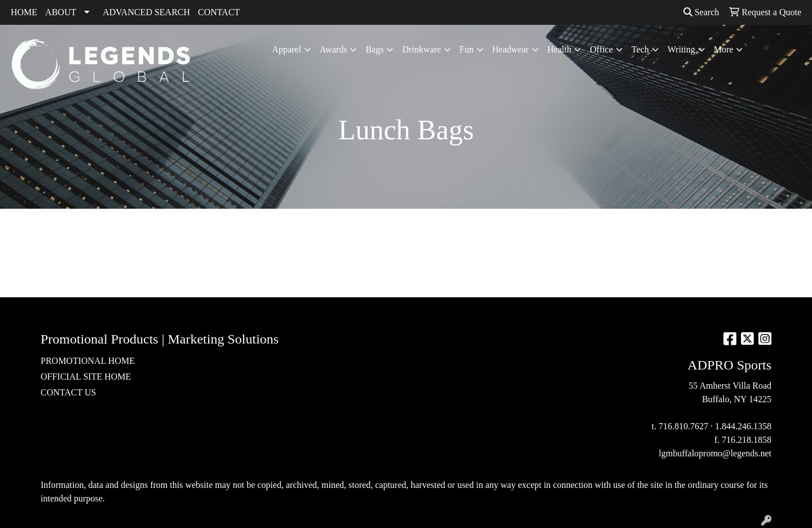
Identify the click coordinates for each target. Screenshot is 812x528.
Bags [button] (374, 49)
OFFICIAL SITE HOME (86, 377)
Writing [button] (681, 49)
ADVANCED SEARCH (146, 12)
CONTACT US (68, 392)
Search (701, 12)
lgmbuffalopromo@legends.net (715, 453)
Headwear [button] (511, 49)
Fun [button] (467, 49)
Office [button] (601, 49)
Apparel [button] (287, 49)
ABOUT (61, 12)
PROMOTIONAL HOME (88, 361)
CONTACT (219, 12)
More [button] (724, 49)
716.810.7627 (683, 426)
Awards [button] (333, 49)
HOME (24, 12)
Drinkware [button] (421, 49)
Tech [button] (640, 49)
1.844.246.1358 (743, 426)
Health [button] (560, 49)
